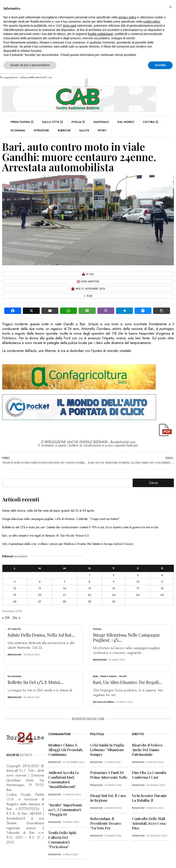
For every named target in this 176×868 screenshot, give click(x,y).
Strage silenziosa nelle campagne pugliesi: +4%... (126, 637)
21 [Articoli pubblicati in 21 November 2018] (65, 595)
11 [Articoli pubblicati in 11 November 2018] (162, 582)
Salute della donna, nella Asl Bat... (41, 635)
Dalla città (52, 122)
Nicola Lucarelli (104, 702)
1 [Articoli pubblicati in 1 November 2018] (89, 575)
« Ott (6, 618)
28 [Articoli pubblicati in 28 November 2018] (65, 602)
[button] (170, 7)
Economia (18, 131)
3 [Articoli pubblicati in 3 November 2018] (138, 575)
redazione (15, 655)
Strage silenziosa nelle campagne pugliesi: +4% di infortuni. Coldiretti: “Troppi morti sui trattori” (61, 519)
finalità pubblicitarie (100, 34)
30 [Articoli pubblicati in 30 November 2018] (114, 602)
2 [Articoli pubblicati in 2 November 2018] (114, 575)
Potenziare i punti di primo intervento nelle (109, 775)
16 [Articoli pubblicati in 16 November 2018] (114, 588)
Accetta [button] (160, 65)
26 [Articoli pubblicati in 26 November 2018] (15, 602)
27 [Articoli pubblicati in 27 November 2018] (40, 602)
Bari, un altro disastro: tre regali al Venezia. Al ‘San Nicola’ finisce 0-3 (45, 536)
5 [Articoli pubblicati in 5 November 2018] (15, 582)
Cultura (150, 122)
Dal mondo (126, 122)
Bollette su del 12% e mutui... (35, 682)
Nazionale (101, 122)
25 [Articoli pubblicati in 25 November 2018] (162, 595)
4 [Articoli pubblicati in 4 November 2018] (162, 575)
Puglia (78, 122)
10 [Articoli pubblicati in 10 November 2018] (138, 582)
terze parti (70, 26)
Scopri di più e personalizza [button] (30, 65)
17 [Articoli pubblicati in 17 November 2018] (138, 588)
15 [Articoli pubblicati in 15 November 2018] (89, 588)
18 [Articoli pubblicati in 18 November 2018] (162, 588)
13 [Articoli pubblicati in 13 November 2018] (40, 588)
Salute (84, 131)
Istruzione (41, 131)
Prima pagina (22, 122)
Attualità (14, 629)
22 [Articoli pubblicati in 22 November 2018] (89, 595)
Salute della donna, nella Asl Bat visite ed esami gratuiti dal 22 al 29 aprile (48, 511)
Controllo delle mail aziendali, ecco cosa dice (149, 823)
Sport (102, 131)
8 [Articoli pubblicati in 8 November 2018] (89, 582)
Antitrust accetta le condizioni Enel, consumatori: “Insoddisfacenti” (64, 780)
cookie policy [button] (152, 22)
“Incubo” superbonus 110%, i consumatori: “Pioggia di (65, 810)
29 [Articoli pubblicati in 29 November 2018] (89, 602)
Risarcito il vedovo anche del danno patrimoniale (147, 750)
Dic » (16, 618)
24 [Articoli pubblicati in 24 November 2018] (138, 595)
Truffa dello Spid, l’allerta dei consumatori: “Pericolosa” (62, 840)
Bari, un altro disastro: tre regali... (127, 682)
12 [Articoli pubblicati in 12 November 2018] (15, 588)
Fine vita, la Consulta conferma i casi (149, 775)
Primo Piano (109, 676)
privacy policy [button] (128, 17)
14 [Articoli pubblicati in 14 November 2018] (65, 588)
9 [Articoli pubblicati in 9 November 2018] (114, 582)
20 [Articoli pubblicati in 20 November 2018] (40, 595)
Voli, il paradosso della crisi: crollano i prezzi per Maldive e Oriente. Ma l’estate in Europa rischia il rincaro (68, 544)
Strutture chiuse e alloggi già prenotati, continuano (66, 750)
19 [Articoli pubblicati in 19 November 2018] (15, 595)
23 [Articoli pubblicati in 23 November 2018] (114, 595)
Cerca (153, 483)
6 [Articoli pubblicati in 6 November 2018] (40, 582)
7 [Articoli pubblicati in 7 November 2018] (65, 582)
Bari (96, 676)
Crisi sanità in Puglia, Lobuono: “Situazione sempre (107, 750)
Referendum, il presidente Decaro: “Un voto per (106, 823)
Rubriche (64, 131)
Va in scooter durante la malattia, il (150, 798)
